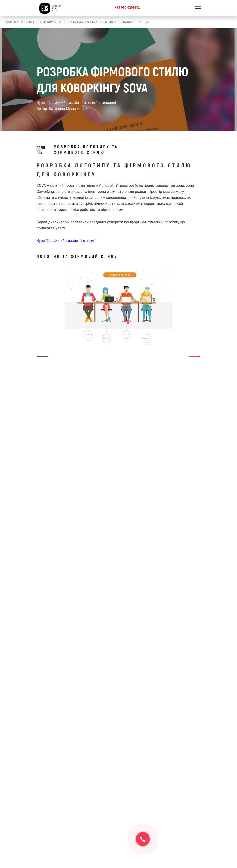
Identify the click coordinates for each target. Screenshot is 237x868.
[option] (118, 315)
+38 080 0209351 (127, 7)
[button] (42, 357)
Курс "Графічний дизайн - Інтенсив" (67, 241)
